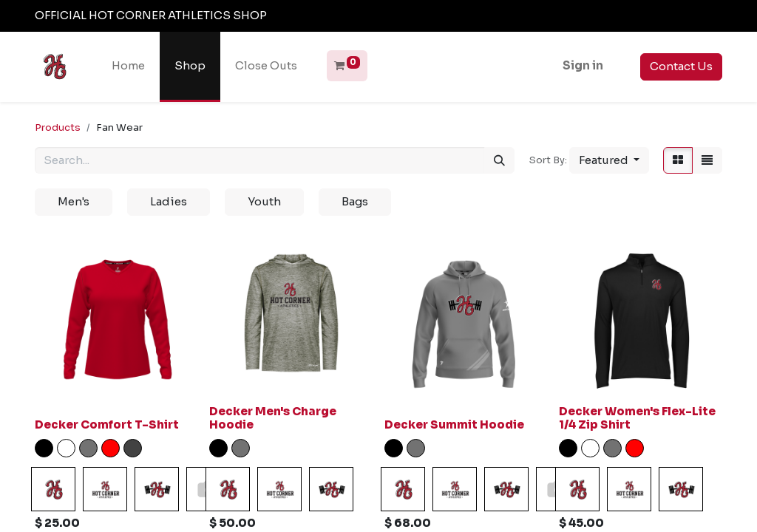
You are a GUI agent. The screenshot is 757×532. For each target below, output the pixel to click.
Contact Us (681, 66)
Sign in (583, 65)
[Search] (499, 161)
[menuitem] (128, 66)
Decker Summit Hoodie (454, 424)
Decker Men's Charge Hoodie (273, 418)
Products (58, 127)
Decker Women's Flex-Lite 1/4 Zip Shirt (637, 418)
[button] (609, 161)
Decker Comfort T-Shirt (107, 424)
